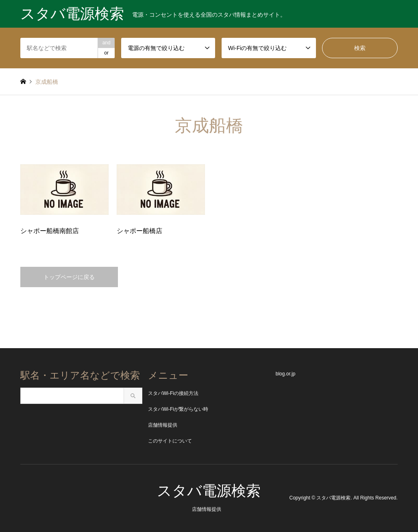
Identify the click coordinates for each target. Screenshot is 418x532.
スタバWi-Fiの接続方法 (173, 393)
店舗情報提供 (163, 425)
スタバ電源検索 (209, 491)
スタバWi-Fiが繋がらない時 (178, 409)
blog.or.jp (286, 374)
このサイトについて (170, 441)
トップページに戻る (69, 277)
